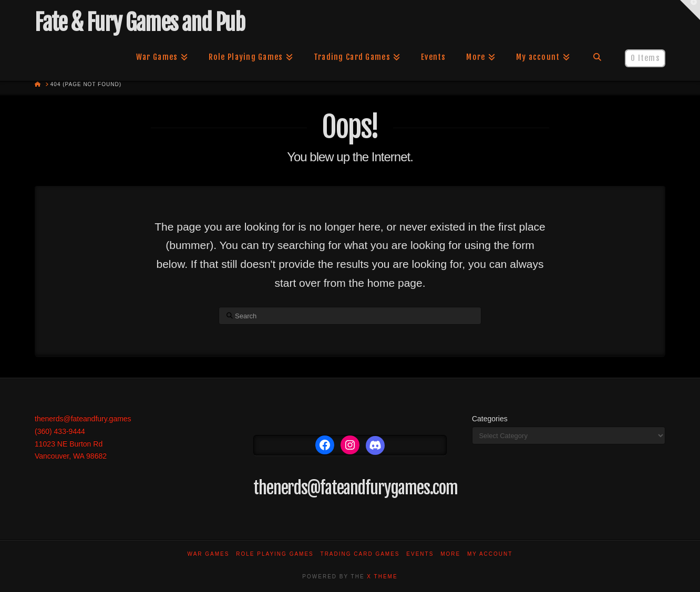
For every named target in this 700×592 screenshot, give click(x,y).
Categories (490, 419)
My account (490, 554)
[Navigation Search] (597, 57)
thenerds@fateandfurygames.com (356, 488)
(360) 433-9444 (60, 431)
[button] (690, 10)
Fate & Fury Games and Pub (140, 23)
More (450, 554)
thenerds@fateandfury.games (83, 419)
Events (420, 554)
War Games (209, 554)
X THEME (382, 577)
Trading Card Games (360, 554)
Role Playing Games (275, 554)
